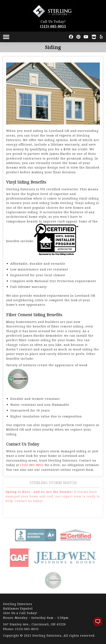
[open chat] (98, 622)
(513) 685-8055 (53, 26)
